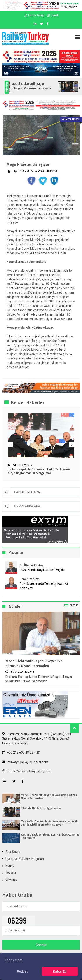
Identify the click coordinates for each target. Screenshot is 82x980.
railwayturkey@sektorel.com (25, 762)
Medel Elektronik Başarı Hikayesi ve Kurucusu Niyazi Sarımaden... (37, 88)
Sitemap (11, 879)
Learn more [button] (14, 960)
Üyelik (53, 15)
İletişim (11, 872)
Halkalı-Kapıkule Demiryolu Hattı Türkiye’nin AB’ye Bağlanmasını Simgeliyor (39, 471)
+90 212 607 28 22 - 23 (21, 753)
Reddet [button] (22, 971)
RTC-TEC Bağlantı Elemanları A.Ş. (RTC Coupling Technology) (50, 836)
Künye (10, 866)
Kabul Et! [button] (60, 971)
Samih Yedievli (30, 579)
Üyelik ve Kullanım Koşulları (25, 859)
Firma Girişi (34, 15)
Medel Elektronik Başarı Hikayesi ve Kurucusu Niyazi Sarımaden (34, 663)
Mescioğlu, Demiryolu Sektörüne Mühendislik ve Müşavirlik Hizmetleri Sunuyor (49, 823)
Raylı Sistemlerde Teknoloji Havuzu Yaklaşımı (44, 586)
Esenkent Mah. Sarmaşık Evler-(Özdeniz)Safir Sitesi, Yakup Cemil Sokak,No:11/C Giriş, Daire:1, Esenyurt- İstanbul (37, 739)
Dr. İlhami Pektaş (32, 565)
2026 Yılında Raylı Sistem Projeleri (43, 570)
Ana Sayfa (13, 852)
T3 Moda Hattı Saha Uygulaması (41, 808)
